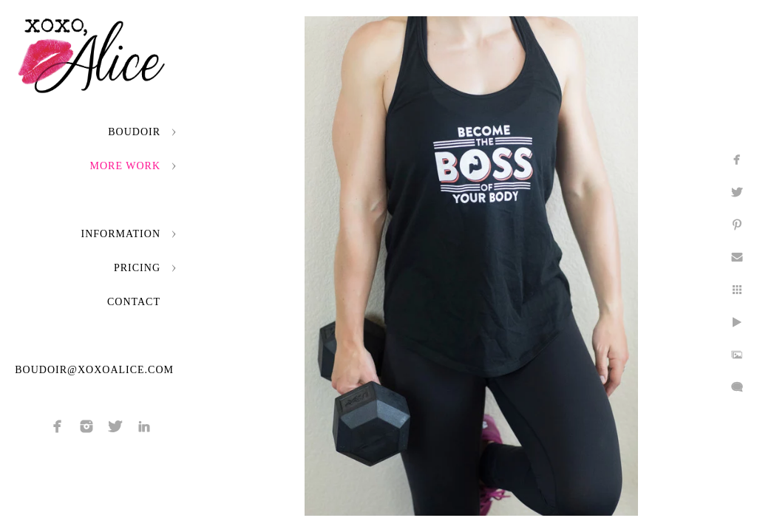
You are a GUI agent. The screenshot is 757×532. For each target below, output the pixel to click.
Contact (134, 302)
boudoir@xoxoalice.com (94, 370)
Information (121, 234)
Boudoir (134, 132)
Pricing (137, 268)
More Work (125, 166)
